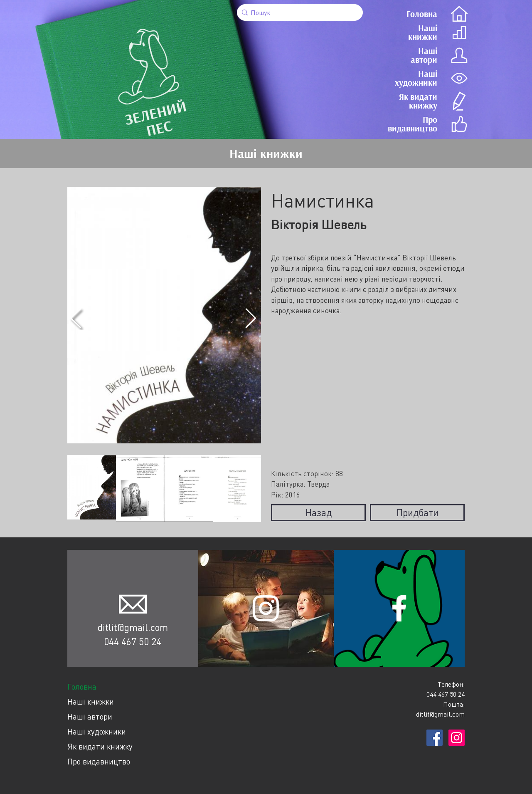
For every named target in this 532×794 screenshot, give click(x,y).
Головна (82, 686)
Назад (319, 512)
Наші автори (90, 716)
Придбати (417, 512)
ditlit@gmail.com (133, 627)
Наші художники (97, 731)
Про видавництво (99, 761)
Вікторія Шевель (319, 224)
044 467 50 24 (133, 641)
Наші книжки (91, 701)
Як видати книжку (100, 746)
